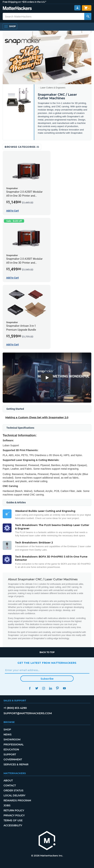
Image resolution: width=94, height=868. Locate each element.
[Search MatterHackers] (88, 16)
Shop (7, 730)
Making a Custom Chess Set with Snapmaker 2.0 (37, 417)
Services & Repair (16, 764)
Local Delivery (14, 795)
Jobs (7, 805)
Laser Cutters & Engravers (53, 88)
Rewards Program (17, 800)
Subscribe (47, 679)
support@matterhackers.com (28, 713)
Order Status (13, 790)
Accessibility (13, 825)
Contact (10, 785)
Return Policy (14, 810)
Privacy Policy (14, 815)
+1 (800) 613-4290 (15, 708)
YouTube (64, 688)
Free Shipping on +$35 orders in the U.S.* (24, 2)
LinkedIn (50, 688)
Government (13, 759)
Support (10, 754)
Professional (14, 744)
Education (11, 749)
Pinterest (57, 688)
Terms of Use (13, 820)
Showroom (12, 739)
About (8, 780)
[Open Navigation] (10, 26)
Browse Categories (22, 147)
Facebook (30, 688)
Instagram (44, 688)
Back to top (47, 652)
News (8, 735)
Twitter (37, 688)
